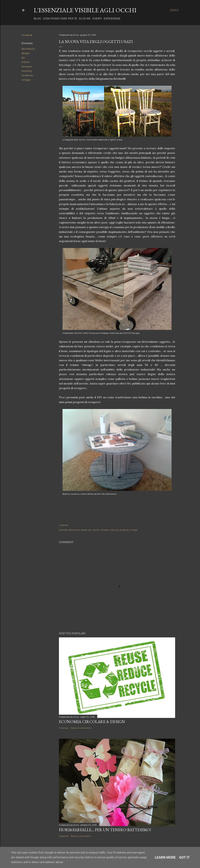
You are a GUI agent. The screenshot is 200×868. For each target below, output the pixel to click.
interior (26, 62)
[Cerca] (174, 10)
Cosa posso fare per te (60, 19)
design (25, 53)
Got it (184, 857)
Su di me (85, 19)
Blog (37, 19)
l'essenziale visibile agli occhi (85, 10)
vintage (26, 80)
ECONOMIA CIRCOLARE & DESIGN (92, 722)
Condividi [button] (27, 35)
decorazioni (28, 49)
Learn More (165, 857)
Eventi (97, 19)
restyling (27, 71)
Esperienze (112, 19)
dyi (23, 58)
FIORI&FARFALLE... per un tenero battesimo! (105, 830)
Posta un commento (81, 728)
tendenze (27, 75)
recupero (27, 67)
